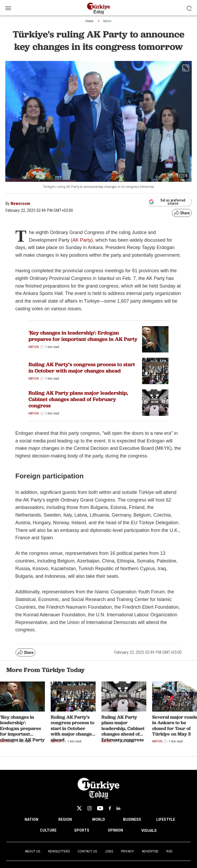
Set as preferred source (167, 202)
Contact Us (87, 851)
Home (89, 21)
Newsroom (20, 204)
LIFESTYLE (166, 819)
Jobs (109, 851)
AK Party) (83, 240)
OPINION (115, 830)
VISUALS (149, 831)
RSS (169, 851)
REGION (65, 819)
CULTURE (48, 830)
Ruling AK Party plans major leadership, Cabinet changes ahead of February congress (78, 399)
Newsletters (59, 851)
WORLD (99, 819)
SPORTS (82, 830)
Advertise (150, 851)
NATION (31, 819)
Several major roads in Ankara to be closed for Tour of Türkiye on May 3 (175, 726)
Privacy (127, 851)
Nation (107, 21)
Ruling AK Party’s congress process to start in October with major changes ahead (82, 368)
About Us (32, 851)
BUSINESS (132, 819)
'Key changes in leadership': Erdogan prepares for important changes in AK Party (83, 336)
